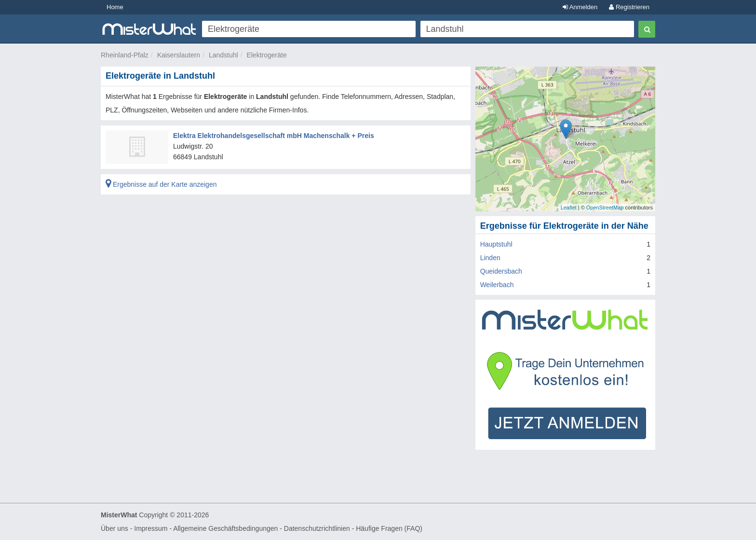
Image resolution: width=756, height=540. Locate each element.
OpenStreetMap (605, 208)
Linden (490, 258)
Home (115, 7)
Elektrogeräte (266, 55)
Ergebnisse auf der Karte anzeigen (161, 184)
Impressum (151, 528)
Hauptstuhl (496, 244)
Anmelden (580, 7)
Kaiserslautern (179, 55)
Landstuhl (223, 55)
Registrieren (629, 7)
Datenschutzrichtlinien (317, 528)
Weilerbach (497, 285)
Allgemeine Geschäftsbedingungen (225, 528)
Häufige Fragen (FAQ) (389, 528)
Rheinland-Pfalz (125, 55)
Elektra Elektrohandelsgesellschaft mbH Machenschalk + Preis (274, 136)
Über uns (115, 528)
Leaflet (569, 208)
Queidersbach (501, 271)
